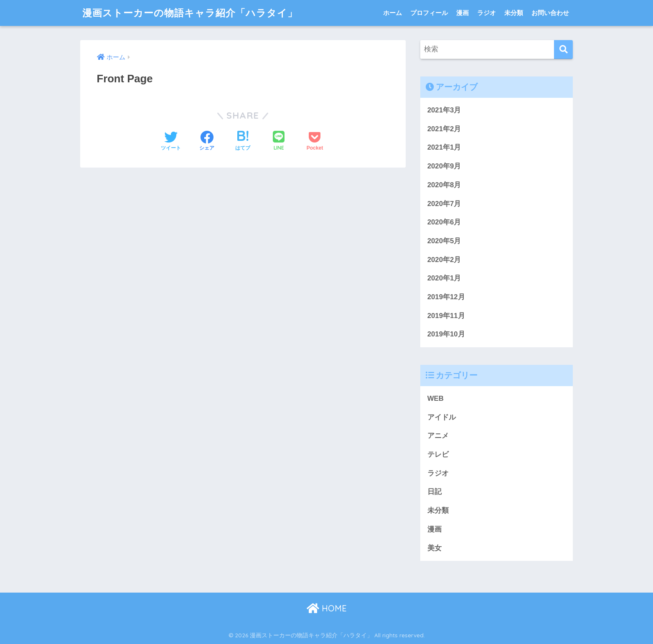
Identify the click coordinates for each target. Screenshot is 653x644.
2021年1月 (444, 147)
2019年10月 (446, 334)
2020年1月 (444, 278)
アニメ (438, 436)
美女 (434, 548)
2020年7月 (444, 204)
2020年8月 (444, 185)
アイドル (442, 417)
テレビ (438, 454)
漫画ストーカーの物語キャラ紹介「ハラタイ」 (190, 13)
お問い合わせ (550, 13)
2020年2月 (444, 260)
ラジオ (487, 13)
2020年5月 (444, 241)
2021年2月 (444, 129)
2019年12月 (446, 297)
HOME (327, 608)
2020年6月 (444, 222)
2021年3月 (444, 110)
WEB (436, 398)
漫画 (462, 13)
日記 (434, 492)
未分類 (514, 13)
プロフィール (429, 13)
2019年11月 (446, 316)
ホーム (393, 13)
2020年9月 (444, 166)
